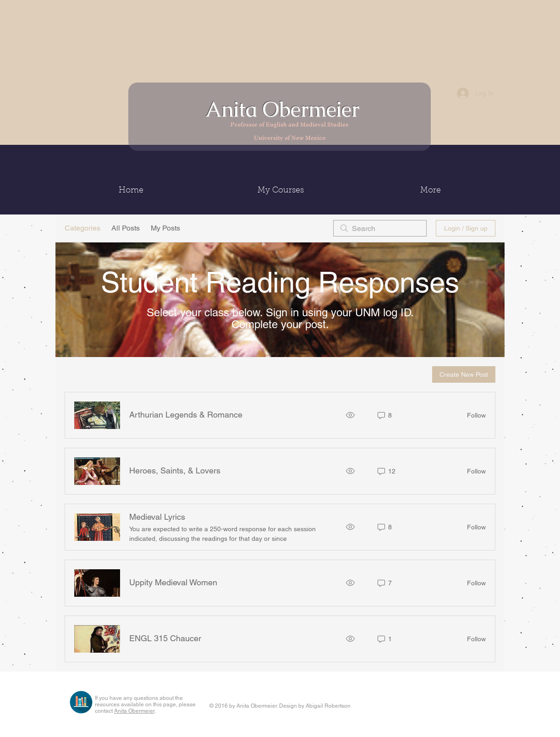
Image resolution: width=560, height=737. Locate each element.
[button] (281, 191)
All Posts (126, 228)
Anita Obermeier (285, 109)
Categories (82, 228)
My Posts (165, 228)
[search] (380, 228)
